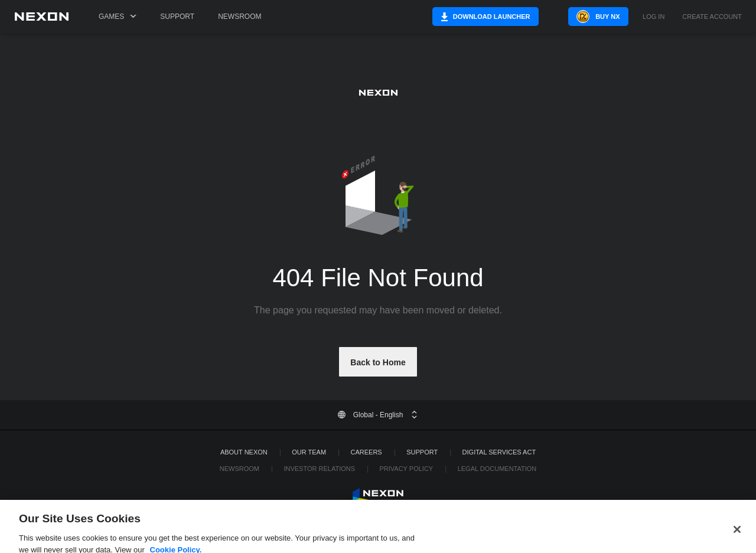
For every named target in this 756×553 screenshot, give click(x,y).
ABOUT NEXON (244, 452)
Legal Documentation (497, 469)
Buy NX (593, 17)
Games (118, 17)
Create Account (712, 17)
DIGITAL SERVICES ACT (499, 452)
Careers (366, 452)
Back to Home (378, 362)
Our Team (309, 452)
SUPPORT (422, 452)
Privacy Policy (406, 469)
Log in (654, 17)
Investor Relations (319, 469)
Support (177, 17)
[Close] (737, 538)
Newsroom (239, 17)
